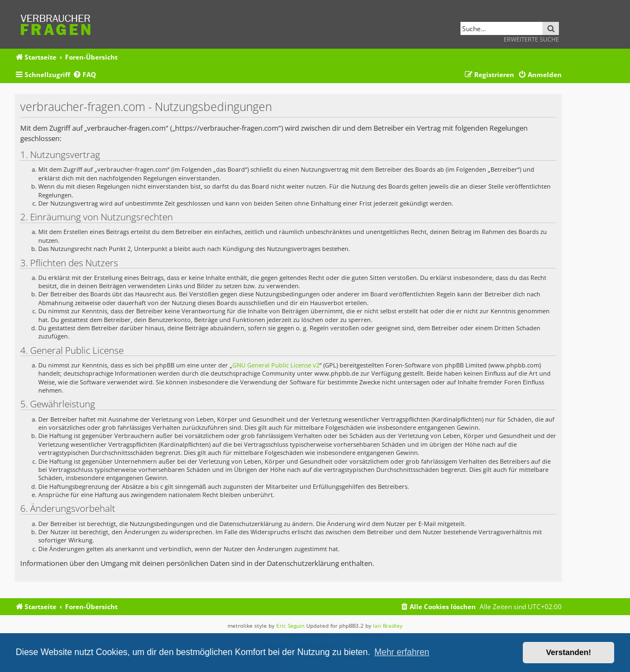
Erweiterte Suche (531, 39)
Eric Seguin (290, 626)
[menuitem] (84, 75)
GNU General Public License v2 (276, 365)
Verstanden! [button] (569, 652)
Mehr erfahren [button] (402, 652)
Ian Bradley (388, 626)
